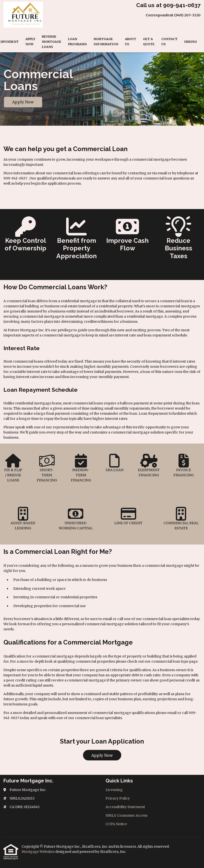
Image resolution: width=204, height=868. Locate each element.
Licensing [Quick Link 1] (114, 790)
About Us (131, 42)
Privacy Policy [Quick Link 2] (118, 798)
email (172, 713)
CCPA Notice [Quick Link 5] (116, 824)
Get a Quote (149, 42)
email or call (113, 619)
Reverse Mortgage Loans (52, 42)
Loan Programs (77, 42)
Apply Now (30, 42)
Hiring (191, 42)
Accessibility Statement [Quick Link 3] (125, 807)
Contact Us (169, 42)
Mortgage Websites (38, 852)
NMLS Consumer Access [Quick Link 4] (126, 815)
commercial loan (166, 661)
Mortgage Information (106, 42)
